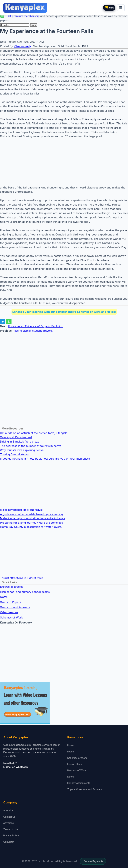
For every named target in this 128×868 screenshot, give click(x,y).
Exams (71, 752)
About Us (8, 810)
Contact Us (9, 817)
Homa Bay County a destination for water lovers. (31, 527)
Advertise (9, 823)
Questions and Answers (15, 607)
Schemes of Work (11, 617)
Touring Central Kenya (14, 454)
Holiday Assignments (79, 783)
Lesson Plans (74, 764)
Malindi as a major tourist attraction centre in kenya (32, 518)
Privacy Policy (11, 835)
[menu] (121, 8)
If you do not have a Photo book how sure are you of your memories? (45, 459)
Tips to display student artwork (33, 331)
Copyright (9, 842)
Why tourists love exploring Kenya (22, 450)
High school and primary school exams (25, 592)
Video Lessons (9, 612)
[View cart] (109, 8)
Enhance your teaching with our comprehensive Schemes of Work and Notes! (64, 312)
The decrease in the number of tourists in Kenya (31, 446)
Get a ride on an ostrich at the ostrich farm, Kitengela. (34, 433)
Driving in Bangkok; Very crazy (20, 442)
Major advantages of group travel (21, 510)
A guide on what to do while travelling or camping (31, 514)
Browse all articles (12, 587)
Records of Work (77, 770)
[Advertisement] (64, 162)
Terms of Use (11, 829)
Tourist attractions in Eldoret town (21, 578)
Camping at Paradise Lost (16, 437)
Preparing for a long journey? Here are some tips (31, 523)
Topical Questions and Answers (85, 789)
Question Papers (10, 602)
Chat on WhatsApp (16, 767)
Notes (4, 597)
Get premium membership (23, 16)
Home (71, 745)
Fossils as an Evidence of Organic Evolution (36, 326)
